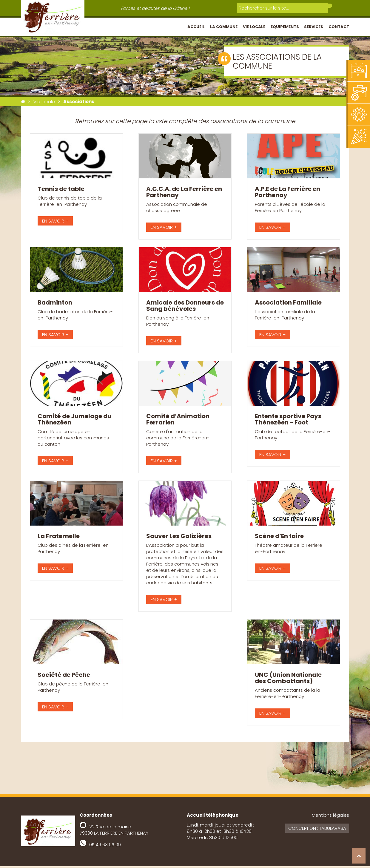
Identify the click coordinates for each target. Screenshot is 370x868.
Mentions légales (330, 817)
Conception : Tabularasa (317, 830)
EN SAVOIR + (55, 223)
